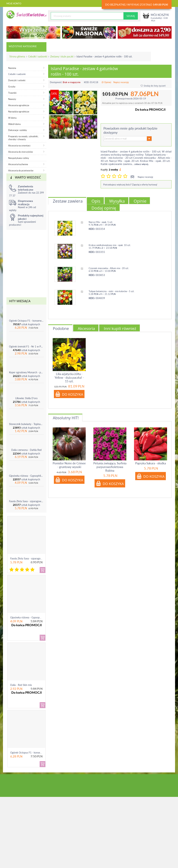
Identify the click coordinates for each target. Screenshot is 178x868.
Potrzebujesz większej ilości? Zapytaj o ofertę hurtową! (130, 185)
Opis (96, 201)
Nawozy (12, 99)
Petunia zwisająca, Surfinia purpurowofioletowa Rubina (110, 467)
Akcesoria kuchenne (18, 164)
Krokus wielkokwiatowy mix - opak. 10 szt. (110, 245)
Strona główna (17, 56)
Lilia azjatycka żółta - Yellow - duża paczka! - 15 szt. (69, 378)
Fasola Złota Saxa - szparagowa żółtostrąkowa (26, 501)
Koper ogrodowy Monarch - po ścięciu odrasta (26, 372)
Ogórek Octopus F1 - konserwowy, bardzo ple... (36, 753)
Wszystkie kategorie (23, 46)
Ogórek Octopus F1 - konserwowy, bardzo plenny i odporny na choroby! (26, 321)
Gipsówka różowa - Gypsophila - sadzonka (26, 476)
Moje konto (14, 3)
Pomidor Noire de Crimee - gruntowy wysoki (69, 465)
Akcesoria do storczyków (21, 152)
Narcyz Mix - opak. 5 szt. (101, 222)
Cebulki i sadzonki (38, 56)
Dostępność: (56, 82)
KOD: (87, 82)
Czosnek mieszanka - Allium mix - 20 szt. (109, 268)
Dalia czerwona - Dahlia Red (26, 450)
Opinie (140, 201)
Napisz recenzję (121, 82)
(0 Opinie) (106, 82)
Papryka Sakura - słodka (151, 463)
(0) (132, 176)
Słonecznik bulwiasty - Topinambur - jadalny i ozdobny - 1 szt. (26, 424)
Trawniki (12, 93)
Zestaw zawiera (68, 201)
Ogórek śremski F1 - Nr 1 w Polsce (26, 346)
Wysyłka (117, 201)
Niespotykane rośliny (19, 158)
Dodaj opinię (104, 208)
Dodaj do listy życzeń (153, 86)
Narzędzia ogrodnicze (19, 112)
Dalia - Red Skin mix (21, 685)
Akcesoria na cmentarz (19, 146)
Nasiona (12, 68)
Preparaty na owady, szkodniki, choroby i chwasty (23, 138)
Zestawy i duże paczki (62, 56)
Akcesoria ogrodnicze (19, 105)
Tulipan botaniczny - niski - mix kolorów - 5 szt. (112, 291)
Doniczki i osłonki (17, 80)
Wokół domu (14, 124)
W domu (12, 118)
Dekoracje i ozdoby (18, 130)
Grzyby (12, 87)
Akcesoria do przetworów (21, 171)
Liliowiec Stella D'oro (26, 398)
